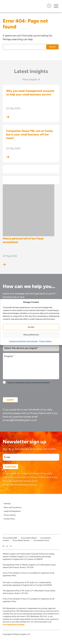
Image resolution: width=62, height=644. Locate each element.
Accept (31, 327)
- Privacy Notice (9, 515)
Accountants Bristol (29, 538)
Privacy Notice (45, 341)
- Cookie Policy (9, 519)
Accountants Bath (10, 538)
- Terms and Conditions (12, 507)
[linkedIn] (4, 546)
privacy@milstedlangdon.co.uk (20, 420)
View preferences (31, 335)
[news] (11, 546)
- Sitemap (7, 504)
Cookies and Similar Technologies (23, 341)
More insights (31, 79)
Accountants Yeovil (41, 540)
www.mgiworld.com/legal (14, 625)
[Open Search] (49, 6)
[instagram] (7, 546)
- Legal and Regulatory (12, 511)
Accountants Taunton (21, 540)
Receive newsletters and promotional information (29, 383)
